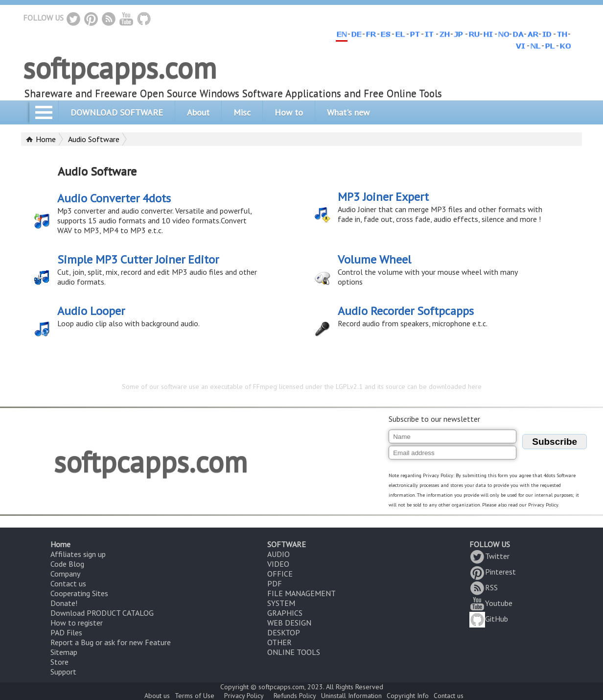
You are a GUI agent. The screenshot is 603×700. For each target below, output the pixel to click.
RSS (484, 587)
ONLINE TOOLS (294, 652)
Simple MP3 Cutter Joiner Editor (138, 259)
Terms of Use (195, 696)
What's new (348, 112)
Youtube (491, 603)
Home (46, 139)
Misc (242, 112)
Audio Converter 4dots (114, 198)
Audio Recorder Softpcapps (406, 311)
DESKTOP (284, 632)
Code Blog (67, 564)
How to (289, 112)
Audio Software (94, 139)
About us (157, 696)
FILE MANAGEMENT (301, 593)
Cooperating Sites (79, 593)
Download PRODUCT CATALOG (102, 613)
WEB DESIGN (289, 623)
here (475, 386)
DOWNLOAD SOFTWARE (117, 112)
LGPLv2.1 (349, 386)
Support (63, 672)
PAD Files (66, 632)
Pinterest (493, 572)
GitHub (489, 619)
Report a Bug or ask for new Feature (111, 642)
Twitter (489, 556)
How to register (77, 623)
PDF (275, 583)
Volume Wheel (374, 259)
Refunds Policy (295, 696)
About (198, 112)
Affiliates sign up (78, 554)
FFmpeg (265, 386)
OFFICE (280, 574)
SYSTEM (281, 603)
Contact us (68, 583)
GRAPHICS (285, 613)
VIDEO (278, 564)
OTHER (279, 642)
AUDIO (278, 554)
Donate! (64, 603)
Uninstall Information (351, 696)
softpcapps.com (120, 68)
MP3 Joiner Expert (383, 197)
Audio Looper (91, 311)
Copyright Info (408, 696)
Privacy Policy (244, 696)
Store (59, 662)
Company (65, 574)
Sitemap (64, 652)
